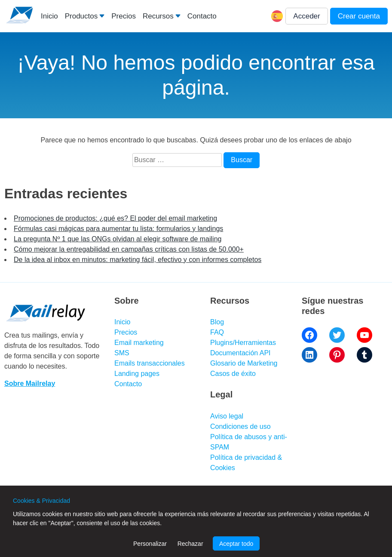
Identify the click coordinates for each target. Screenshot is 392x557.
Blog (217, 322)
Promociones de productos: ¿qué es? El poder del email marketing (115, 218)
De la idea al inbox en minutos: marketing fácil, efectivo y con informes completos (138, 260)
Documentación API (240, 353)
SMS (122, 353)
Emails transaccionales (150, 363)
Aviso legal (227, 416)
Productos (81, 16)
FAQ (217, 332)
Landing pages (137, 374)
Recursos (158, 16)
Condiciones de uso (240, 426)
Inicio (49, 16)
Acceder (306, 16)
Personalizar (150, 544)
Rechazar (190, 544)
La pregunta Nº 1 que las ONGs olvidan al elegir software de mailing (118, 239)
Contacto (202, 16)
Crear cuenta (359, 16)
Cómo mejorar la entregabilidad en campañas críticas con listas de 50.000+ (129, 249)
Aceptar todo (236, 544)
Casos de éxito (233, 374)
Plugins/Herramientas (243, 343)
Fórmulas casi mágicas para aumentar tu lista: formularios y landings (118, 229)
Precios (124, 16)
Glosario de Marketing (244, 363)
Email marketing (139, 343)
